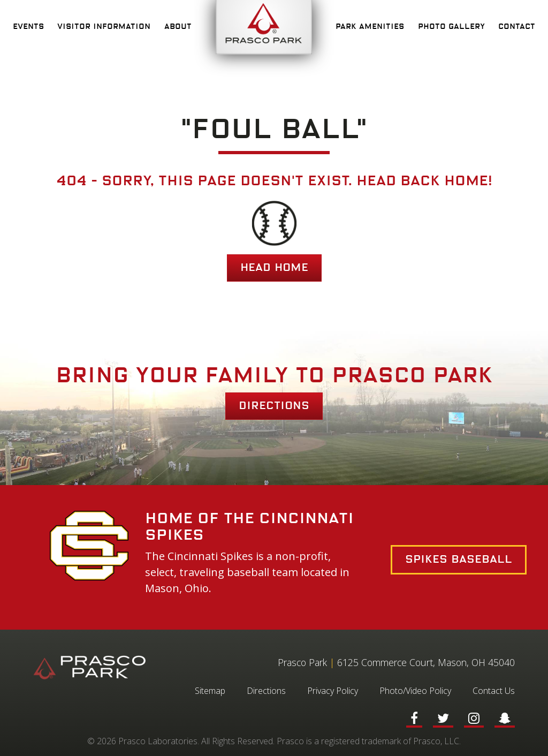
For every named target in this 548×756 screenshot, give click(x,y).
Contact (517, 27)
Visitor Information (104, 27)
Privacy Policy (333, 691)
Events (28, 27)
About (178, 27)
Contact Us (494, 691)
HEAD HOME (274, 268)
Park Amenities (370, 27)
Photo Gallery (451, 27)
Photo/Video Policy (415, 691)
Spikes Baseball (459, 560)
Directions (274, 406)
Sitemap (210, 691)
